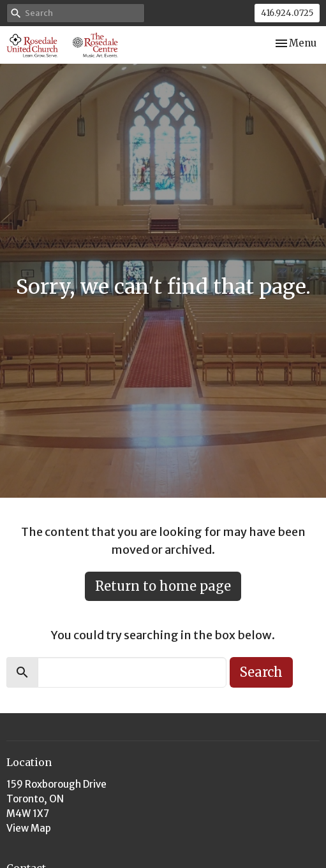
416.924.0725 (287, 13)
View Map (29, 828)
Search (261, 672)
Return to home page (163, 586)
